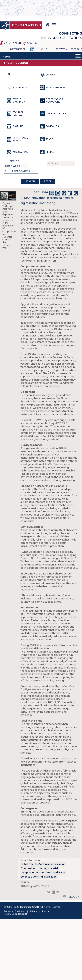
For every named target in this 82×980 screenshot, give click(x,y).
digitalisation (49, 877)
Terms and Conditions (14, 912)
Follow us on (16, 914)
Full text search (17, 171)
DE (42, 49)
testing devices (56, 873)
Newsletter (18, 49)
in (53, 892)
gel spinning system (33, 873)
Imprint (46, 912)
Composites (28, 868)
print (65, 896)
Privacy (33, 912)
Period (14, 161)
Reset (48, 181)
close (73, 897)
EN (47, 49)
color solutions (30, 877)
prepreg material (48, 868)
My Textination (12, 43)
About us (32, 43)
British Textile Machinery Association (43, 864)
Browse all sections (69, 49)
